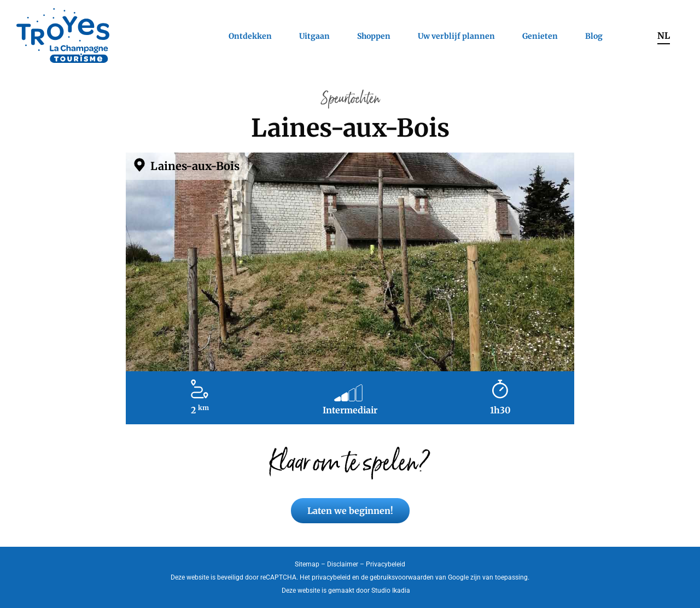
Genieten (540, 36)
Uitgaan (314, 36)
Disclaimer (343, 564)
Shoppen (374, 36)
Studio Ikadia (391, 591)
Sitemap (307, 564)
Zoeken (630, 36)
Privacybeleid (386, 564)
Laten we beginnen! (350, 511)
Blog (594, 36)
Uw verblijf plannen (456, 36)
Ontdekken (250, 36)
